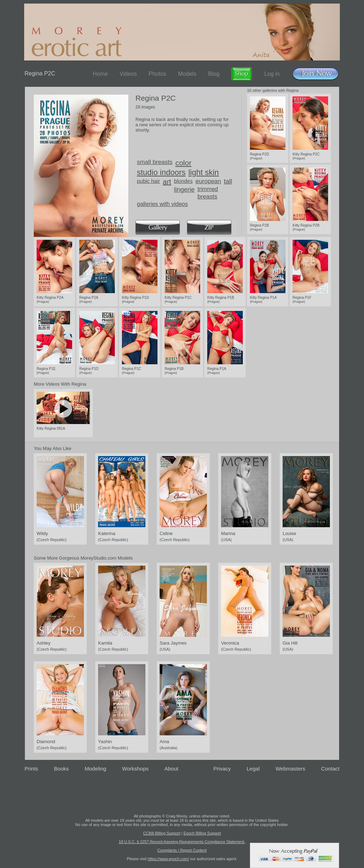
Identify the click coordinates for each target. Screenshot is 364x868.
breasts (207, 197)
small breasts (155, 162)
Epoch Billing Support (202, 833)
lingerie (184, 190)
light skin (204, 172)
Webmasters (290, 769)
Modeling (95, 769)
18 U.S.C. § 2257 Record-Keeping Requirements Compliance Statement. (182, 842)
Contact (330, 769)
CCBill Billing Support (162, 833)
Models (187, 74)
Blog (214, 74)
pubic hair (148, 181)
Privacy (222, 769)
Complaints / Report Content (182, 850)
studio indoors (161, 172)
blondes (183, 181)
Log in (272, 74)
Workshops (135, 769)
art (167, 182)
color (183, 163)
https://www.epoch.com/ (168, 859)
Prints (31, 769)
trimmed (208, 189)
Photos (157, 74)
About (172, 769)
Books (61, 769)
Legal (253, 769)
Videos (128, 74)
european (208, 181)
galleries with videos (162, 204)
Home (100, 74)
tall (228, 181)
